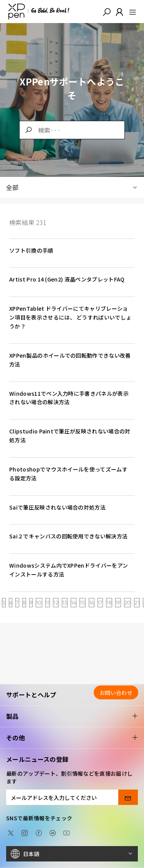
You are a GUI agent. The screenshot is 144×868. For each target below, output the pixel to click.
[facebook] (39, 832)
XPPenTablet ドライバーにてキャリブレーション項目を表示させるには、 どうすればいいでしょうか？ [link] (70, 317)
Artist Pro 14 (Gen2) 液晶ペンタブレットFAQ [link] (67, 279)
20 (128, 603)
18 (109, 603)
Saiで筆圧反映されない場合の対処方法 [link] (57, 507)
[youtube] (66, 832)
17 (100, 603)
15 (83, 603)
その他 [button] (72, 738)
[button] (107, 12)
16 (92, 603)
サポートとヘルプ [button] (72, 695)
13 (65, 603)
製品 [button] (72, 716)
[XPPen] (39, 12)
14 (74, 603)
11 (48, 603)
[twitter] (11, 832)
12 (56, 603)
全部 (72, 187)
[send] (128, 797)
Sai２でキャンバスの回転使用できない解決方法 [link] (68, 536)
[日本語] (72, 854)
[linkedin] (53, 832)
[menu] (130, 12)
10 (39, 603)
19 (118, 603)
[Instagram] (25, 832)
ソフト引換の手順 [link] (31, 250)
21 (137, 603)
